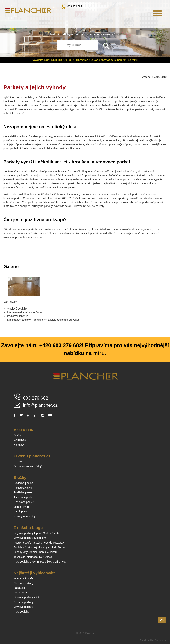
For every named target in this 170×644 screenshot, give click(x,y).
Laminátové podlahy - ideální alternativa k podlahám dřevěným (44, 320)
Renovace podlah (24, 497)
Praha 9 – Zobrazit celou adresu (61, 194)
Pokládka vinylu (23, 488)
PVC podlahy (21, 612)
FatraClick (20, 588)
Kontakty (19, 445)
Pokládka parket (23, 492)
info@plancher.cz (40, 405)
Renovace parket (24, 502)
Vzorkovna (20, 440)
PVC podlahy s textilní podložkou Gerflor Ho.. (40, 562)
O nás (17, 435)
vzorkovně (104, 34)
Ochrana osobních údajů (28, 466)
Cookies (19, 462)
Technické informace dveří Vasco (33, 557)
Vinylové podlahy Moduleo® (30, 538)
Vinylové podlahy (17, 309)
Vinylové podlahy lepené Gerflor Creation (38, 533)
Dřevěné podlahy (24, 602)
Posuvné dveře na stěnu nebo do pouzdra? (39, 543)
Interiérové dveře (24, 578)
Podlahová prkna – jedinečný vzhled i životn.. (40, 547)
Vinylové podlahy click (27, 597)
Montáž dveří (21, 507)
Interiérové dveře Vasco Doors (25, 312)
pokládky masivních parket (124, 194)
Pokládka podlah (23, 483)
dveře (77, 34)
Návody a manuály (25, 516)
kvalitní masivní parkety (40, 172)
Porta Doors (21, 593)
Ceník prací (20, 511)
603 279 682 (75, 6)
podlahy (65, 34)
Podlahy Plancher (17, 316)
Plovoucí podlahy (24, 583)
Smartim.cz (161, 640)
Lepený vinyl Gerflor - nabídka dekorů (36, 552)
